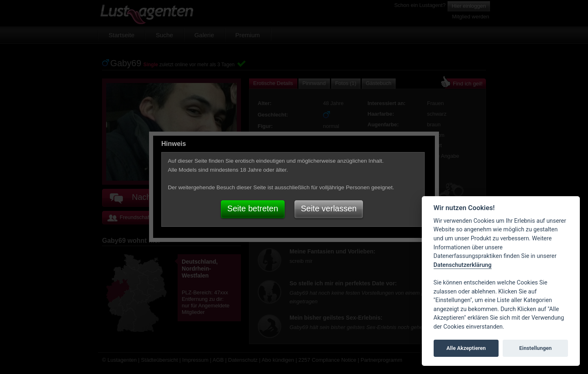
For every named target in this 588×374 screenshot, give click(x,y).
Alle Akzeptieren (466, 348)
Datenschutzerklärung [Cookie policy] (463, 265)
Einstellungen (535, 348)
